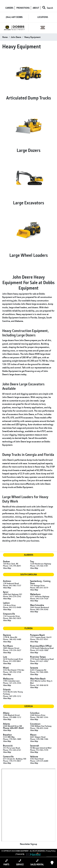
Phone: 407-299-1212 (12, 696)
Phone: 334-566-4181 (39, 566)
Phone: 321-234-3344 (12, 683)
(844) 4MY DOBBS (14, 17)
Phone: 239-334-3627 (12, 650)
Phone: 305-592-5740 (12, 672)
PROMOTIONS (23, 8)
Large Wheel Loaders (29, 255)
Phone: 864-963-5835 (12, 618)
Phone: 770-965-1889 (12, 739)
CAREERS (9, 8)
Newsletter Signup (28, 844)
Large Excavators (29, 203)
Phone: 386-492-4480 (12, 639)
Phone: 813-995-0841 (12, 661)
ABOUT (36, 8)
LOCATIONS (43, 17)
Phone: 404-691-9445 (13, 728)
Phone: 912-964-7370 (39, 750)
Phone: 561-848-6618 (39, 685)
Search (48, 8)
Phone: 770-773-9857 (12, 761)
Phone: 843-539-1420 (39, 598)
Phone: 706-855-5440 (39, 728)
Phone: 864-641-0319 (39, 588)
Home (5, 37)
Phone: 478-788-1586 (39, 739)
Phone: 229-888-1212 (12, 717)
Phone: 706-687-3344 (39, 717)
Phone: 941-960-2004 (39, 672)
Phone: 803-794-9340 (39, 609)
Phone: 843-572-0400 (12, 607)
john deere (16, 37)
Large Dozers (29, 150)
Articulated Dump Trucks (29, 98)
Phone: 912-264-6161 (12, 750)
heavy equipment (32, 37)
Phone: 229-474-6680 (39, 761)
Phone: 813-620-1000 (39, 650)
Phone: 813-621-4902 (39, 661)
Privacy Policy (51, 851)
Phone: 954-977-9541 (39, 639)
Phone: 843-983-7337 (12, 585)
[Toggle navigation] (43, 28)
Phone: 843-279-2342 (12, 596)
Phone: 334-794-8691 (12, 566)
